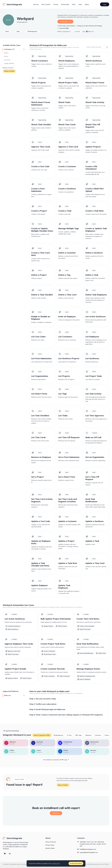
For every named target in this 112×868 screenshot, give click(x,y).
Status (87, 4)
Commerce (98, 735)
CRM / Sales (78, 735)
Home (7, 31)
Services (36, 4)
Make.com (90, 31)
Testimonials (65, 4)
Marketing (88, 735)
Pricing (56, 4)
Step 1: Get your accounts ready (69, 699)
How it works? (46, 4)
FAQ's (74, 4)
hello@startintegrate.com (88, 849)
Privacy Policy (50, 845)
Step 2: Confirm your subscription (69, 704)
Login (105, 4)
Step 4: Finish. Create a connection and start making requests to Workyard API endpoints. (69, 715)
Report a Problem (63, 785)
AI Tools (69, 735)
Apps (80, 4)
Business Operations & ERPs (42, 735)
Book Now (56, 813)
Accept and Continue (76, 863)
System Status (50, 848)
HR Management (22, 22)
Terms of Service (51, 842)
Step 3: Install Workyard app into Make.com (69, 709)
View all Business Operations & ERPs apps (56, 760)
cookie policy (56, 863)
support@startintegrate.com (89, 852)
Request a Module (9, 71)
